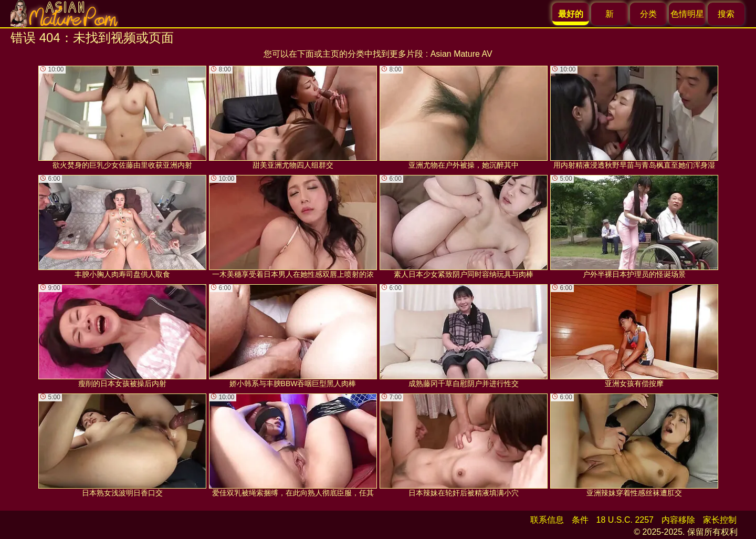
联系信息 (547, 520)
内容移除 (678, 520)
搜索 (726, 14)
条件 (580, 520)
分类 (648, 14)
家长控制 (720, 520)
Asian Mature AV (461, 54)
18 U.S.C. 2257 (625, 520)
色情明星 (687, 14)
